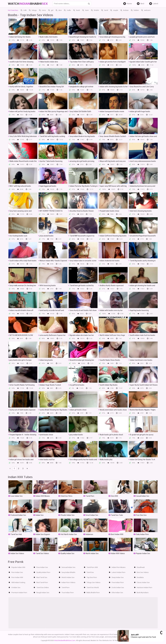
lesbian (124, 10)
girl (50, 10)
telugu (33, 10)
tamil (104, 10)
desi (58, 10)
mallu (67, 10)
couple (114, 10)
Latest (154, 4)
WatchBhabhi (28, 4)
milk (23, 10)
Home (127, 4)
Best (140, 4)
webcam (146, 10)
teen (85, 10)
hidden (135, 10)
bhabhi (95, 10)
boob (76, 10)
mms (42, 10)
